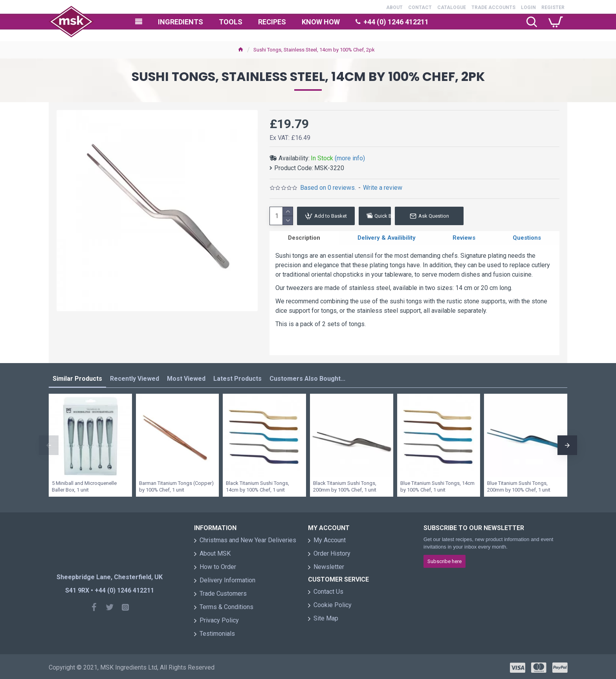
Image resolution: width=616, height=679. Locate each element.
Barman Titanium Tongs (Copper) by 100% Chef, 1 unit (176, 484)
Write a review (383, 188)
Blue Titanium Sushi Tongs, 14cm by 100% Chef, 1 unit (437, 484)
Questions (527, 239)
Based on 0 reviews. (328, 188)
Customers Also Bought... (307, 377)
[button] (49, 443)
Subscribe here (445, 559)
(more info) (350, 158)
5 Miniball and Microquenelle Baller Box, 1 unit (84, 484)
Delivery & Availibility (387, 239)
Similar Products (77, 377)
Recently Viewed (135, 377)
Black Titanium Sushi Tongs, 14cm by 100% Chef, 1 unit (258, 484)
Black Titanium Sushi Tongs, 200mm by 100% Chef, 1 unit (345, 484)
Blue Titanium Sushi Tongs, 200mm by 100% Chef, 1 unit (519, 484)
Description (304, 239)
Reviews (464, 239)
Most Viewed (186, 377)
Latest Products (237, 377)
